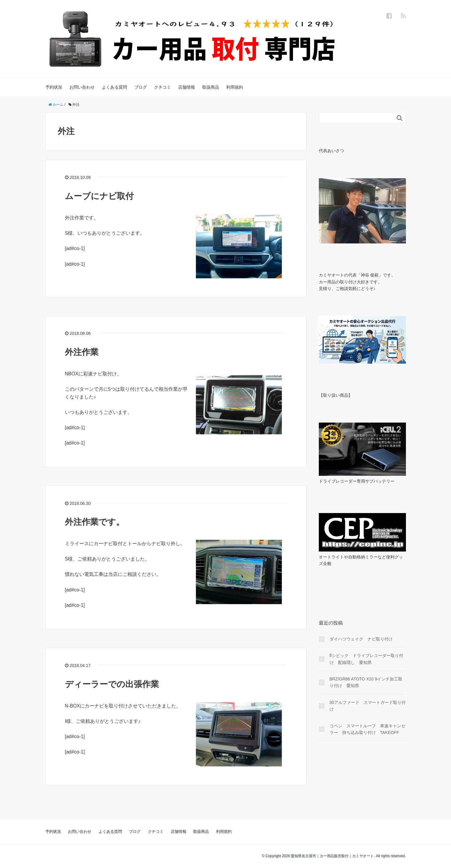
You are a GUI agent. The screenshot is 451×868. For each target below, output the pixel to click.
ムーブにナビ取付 (99, 196)
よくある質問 (114, 87)
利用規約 (235, 87)
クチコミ (163, 87)
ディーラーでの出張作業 (112, 684)
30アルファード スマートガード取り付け (368, 706)
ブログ (141, 87)
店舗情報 (187, 87)
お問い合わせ (82, 87)
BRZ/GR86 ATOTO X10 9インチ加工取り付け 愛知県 (366, 682)
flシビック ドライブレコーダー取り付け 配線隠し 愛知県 (366, 659)
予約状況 (54, 87)
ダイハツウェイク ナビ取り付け (363, 639)
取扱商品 (211, 87)
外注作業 (82, 352)
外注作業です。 (95, 522)
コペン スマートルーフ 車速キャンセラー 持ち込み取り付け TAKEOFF (367, 729)
